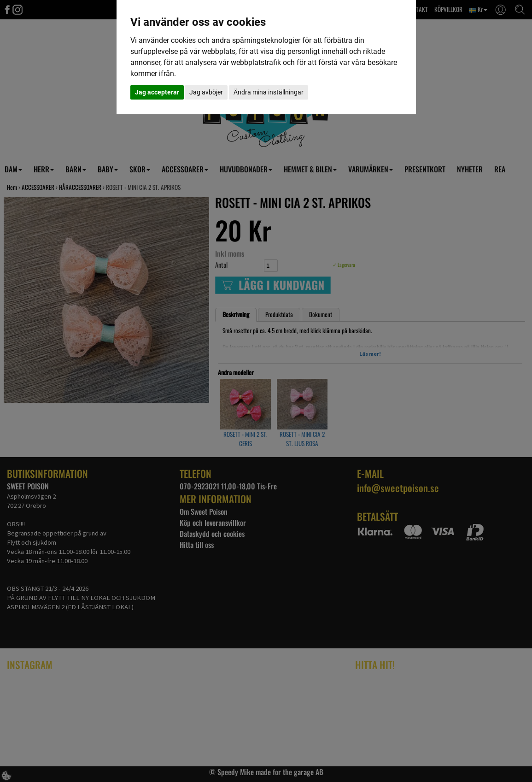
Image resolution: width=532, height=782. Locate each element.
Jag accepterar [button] (157, 92)
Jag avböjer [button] (206, 92)
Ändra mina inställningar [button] (269, 92)
